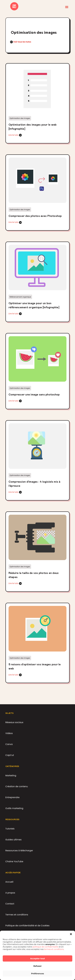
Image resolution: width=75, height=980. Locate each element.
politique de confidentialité (46, 947)
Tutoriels (10, 829)
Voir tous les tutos (22, 42)
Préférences (37, 974)
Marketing (11, 776)
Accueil (9, 882)
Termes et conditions (17, 915)
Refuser (38, 966)
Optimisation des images (20, 118)
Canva (9, 744)
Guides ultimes (14, 840)
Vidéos (9, 733)
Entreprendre (12, 797)
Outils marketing (14, 808)
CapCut (10, 755)
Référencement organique (20, 297)
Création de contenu (17, 786)
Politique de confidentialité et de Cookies (28, 926)
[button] (71, 934)
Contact (10, 904)
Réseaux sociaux (14, 722)
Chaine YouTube (14, 861)
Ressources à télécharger (19, 851)
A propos (10, 893)
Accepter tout (37, 958)
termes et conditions (54, 949)
